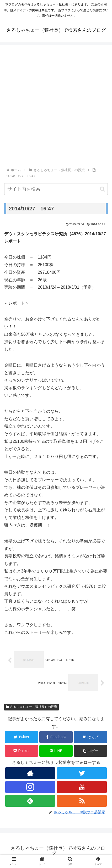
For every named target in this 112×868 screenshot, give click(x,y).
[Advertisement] (56, 108)
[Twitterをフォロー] (82, 773)
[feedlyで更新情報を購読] (30, 801)
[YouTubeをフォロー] (82, 787)
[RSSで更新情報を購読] (82, 801)
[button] (102, 189)
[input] (56, 189)
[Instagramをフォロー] (30, 787)
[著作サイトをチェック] (30, 773)
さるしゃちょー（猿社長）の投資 (31, 707)
